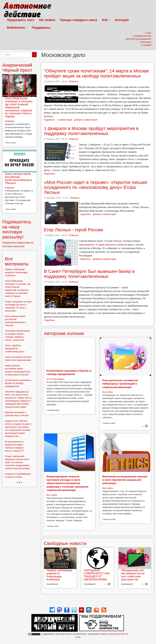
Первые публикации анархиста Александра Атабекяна (59, 575)
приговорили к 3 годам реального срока (101, 245)
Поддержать (41, 28)
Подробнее (49, 120)
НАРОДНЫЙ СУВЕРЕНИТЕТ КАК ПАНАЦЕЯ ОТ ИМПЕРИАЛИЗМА (97, 575)
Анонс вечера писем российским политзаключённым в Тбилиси (18, 178)
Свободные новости (65, 543)
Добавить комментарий (86, 120)
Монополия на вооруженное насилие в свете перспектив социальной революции (125, 480)
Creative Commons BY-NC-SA (114, 634)
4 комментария (65, 120)
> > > (20, 482)
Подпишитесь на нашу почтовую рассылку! (17, 229)
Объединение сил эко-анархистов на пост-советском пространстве (133, 575)
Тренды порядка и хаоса (79, 20)
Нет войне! (47, 20)
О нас (78, 637)
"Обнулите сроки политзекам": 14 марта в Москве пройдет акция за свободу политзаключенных (96, 73)
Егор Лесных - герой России (73, 230)
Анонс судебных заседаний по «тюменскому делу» (15, 348)
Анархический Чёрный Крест (17, 68)
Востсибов (108, 392)
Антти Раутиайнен (55, 379)
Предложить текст (21, 20)
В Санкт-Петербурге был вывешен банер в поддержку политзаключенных (89, 274)
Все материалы (17, 261)
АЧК (106, 20)
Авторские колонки (64, 333)
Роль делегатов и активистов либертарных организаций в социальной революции (120, 384)
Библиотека (17, 28)
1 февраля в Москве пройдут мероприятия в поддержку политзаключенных (91, 131)
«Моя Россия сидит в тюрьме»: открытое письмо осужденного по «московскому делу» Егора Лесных (96, 187)
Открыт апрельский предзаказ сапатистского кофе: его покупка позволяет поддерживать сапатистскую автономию (17, 462)
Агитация (122, 20)
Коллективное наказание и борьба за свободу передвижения (18, 383)
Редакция (73, 81)
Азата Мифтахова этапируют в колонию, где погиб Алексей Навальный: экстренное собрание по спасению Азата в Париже (19, 107)
